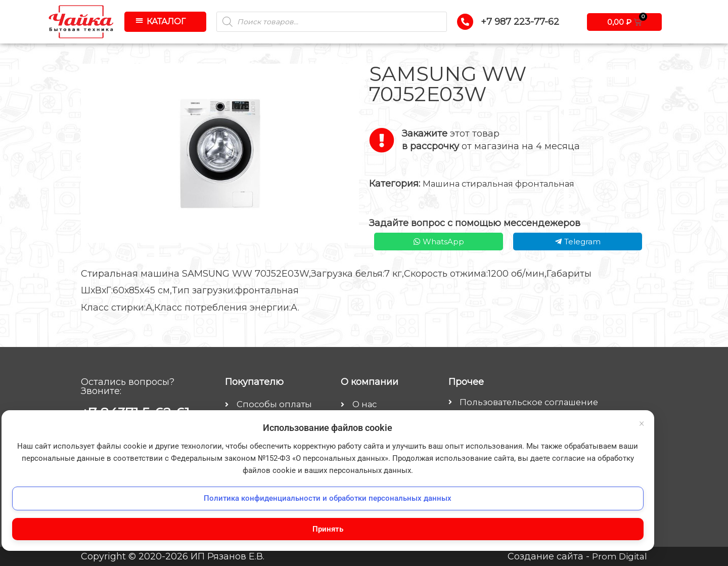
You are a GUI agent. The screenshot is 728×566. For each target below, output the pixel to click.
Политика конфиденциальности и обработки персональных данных (111, 491)
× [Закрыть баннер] (195, 323)
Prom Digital (618, 556)
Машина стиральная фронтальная (505, 184)
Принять (111, 527)
